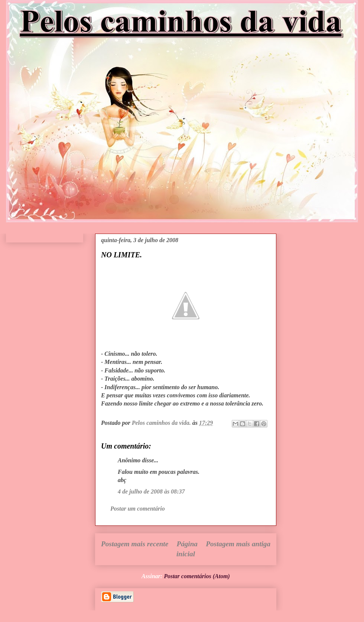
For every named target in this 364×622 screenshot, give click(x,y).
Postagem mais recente (135, 544)
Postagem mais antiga (238, 544)
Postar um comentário (138, 509)
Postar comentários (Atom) (197, 576)
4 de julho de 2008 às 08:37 (151, 491)
